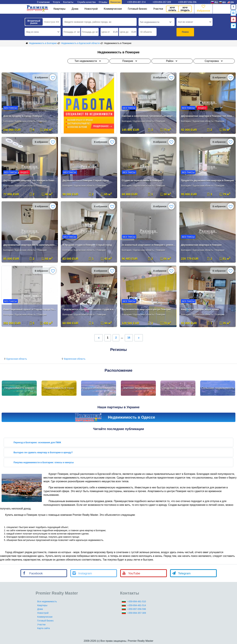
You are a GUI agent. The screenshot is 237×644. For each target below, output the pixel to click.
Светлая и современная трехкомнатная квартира (149, 116)
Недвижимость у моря (19, 388)
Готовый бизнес (138, 9)
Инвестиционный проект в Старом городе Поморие (30, 309)
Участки (158, 9)
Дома (75, 9)
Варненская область (73, 359)
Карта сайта (44, 628)
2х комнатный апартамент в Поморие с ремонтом (149, 245)
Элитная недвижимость (138, 388)
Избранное (203, 8)
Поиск (185, 32)
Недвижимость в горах (59, 388)
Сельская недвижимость (218, 388)
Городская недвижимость (178, 388)
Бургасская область (15, 359)
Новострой (91, 9)
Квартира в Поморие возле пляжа (200, 309)
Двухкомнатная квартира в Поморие (201, 245)
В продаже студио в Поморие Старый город (87, 245)
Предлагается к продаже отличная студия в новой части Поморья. (89, 309)
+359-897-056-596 (137, 609)
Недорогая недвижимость (99, 388)
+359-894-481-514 (137, 605)
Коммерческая (113, 9)
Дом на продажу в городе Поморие (23, 116)
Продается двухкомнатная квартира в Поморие (207, 180)
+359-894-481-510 (137, 601)
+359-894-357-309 (137, 613)
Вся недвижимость (47, 601)
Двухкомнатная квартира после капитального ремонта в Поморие (30, 245)
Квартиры (59, 9)
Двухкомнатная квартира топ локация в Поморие (30, 180)
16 (129, 338)
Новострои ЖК (52, 22)
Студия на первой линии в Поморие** (143, 180)
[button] (43, 32)
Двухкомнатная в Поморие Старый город (86, 180)
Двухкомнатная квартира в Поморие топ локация (208, 116)
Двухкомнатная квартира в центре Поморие (146, 309)
